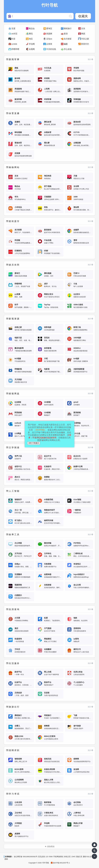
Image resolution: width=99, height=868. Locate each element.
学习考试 (13, 794)
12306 (14, 44)
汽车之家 (85, 39)
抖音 (13, 39)
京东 (83, 28)
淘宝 (31, 39)
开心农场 (68, 49)
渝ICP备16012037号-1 (60, 863)
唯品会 (32, 28)
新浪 (66, 34)
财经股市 (13, 221)
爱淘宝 (49, 28)
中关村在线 (51, 49)
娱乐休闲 (13, 265)
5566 (51, 857)
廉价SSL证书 (88, 857)
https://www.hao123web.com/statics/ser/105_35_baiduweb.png (70, 16)
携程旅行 (68, 28)
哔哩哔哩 (15, 49)
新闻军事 (13, 59)
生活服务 (13, 663)
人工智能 (13, 491)
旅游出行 (13, 707)
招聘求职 (13, 750)
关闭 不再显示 (34, 443)
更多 (90, 59)
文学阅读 (13, 448)
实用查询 (13, 609)
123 (47, 857)
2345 (73, 857)
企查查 (49, 44)
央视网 (32, 49)
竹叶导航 (46, 863)
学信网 (32, 44)
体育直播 (13, 113)
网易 (83, 34)
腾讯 (31, 34)
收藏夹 (83, 16)
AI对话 (14, 34)
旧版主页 (79, 857)
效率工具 (13, 535)
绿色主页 (67, 857)
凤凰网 (49, 34)
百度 (13, 28)
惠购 (6, 859)
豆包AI (49, 39)
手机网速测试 (58, 857)
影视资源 (13, 319)
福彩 (66, 44)
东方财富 (68, 39)
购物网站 (13, 167)
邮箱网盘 (13, 394)
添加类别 (51, 846)
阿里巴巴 (85, 44)
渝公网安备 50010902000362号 (26, 857)
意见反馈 (42, 857)
